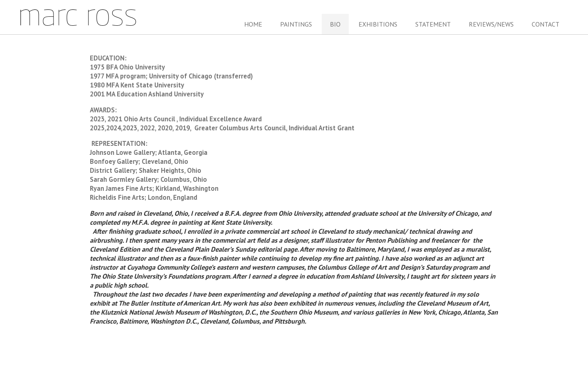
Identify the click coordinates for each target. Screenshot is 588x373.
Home (253, 24)
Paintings (296, 24)
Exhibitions (378, 24)
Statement (433, 24)
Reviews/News (491, 24)
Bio (335, 24)
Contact (546, 24)
